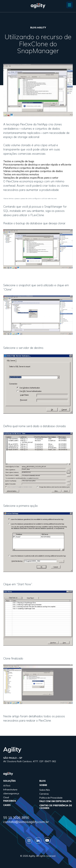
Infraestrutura (10, 790)
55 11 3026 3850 (16, 817)
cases (7, 805)
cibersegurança (11, 793)
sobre (43, 785)
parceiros (10, 801)
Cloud (6, 797)
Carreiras (44, 794)
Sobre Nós (45, 790)
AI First (7, 786)
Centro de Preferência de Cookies (56, 807)
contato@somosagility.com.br (26, 822)
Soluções (9, 781)
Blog (42, 781)
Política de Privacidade (51, 798)
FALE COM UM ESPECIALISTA (55, 801)
